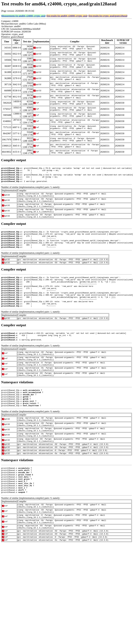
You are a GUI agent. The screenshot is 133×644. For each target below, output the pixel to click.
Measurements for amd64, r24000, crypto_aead (23, 16)
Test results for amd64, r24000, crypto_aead (67, 16)
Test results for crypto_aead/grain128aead (108, 16)
